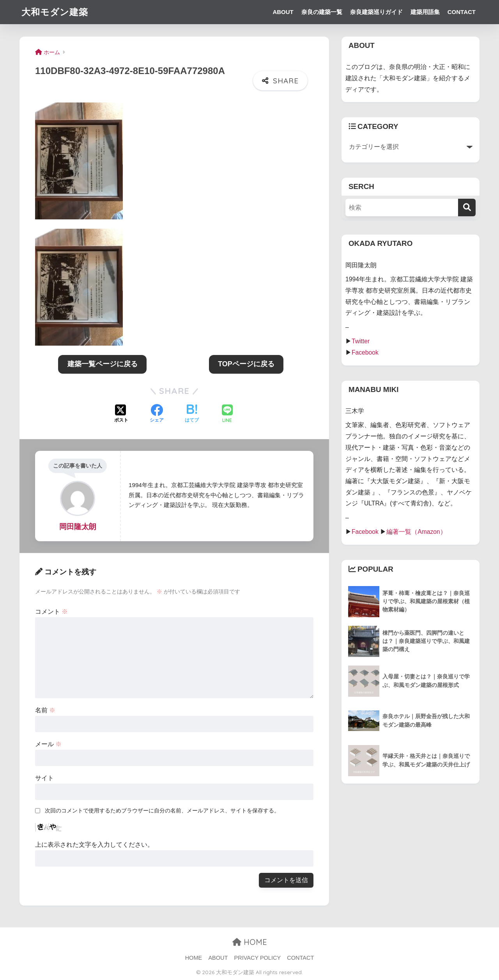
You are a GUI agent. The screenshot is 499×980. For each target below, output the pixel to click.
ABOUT (283, 12)
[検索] (467, 207)
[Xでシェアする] (121, 414)
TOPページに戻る (246, 364)
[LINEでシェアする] (227, 414)
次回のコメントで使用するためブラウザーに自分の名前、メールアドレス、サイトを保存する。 (162, 810)
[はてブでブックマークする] (192, 414)
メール (48, 744)
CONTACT (462, 12)
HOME (250, 942)
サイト (44, 778)
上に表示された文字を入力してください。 (94, 845)
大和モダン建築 (55, 12)
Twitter (361, 341)
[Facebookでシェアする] (157, 414)
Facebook (365, 352)
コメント (51, 612)
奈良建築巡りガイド (376, 12)
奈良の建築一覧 (322, 12)
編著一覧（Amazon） (416, 532)
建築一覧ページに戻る (103, 364)
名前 (45, 710)
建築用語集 (425, 12)
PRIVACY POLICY (258, 958)
